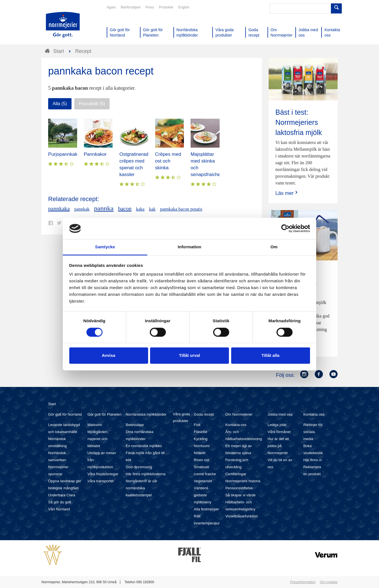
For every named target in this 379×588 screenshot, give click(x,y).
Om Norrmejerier (239, 414)
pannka (104, 208)
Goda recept (204, 414)
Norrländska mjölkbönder (146, 414)
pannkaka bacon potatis (181, 209)
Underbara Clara (62, 495)
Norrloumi (202, 446)
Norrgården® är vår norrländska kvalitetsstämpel (141, 488)
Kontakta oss (236, 425)
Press (150, 7)
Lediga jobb (277, 425)
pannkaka (59, 209)
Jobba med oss (280, 414)
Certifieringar (236, 474)
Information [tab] (189, 247)
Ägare (111, 7)
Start (52, 404)
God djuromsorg (139, 467)
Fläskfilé (200, 432)
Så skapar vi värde (240, 495)
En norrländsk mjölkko (144, 446)
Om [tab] (274, 247)
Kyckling (200, 439)
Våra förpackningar (103, 474)
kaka (140, 209)
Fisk (197, 425)
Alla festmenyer (206, 509)
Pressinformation (303, 582)
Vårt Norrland (59, 509)
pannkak (82, 209)
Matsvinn (95, 425)
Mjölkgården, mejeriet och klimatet (98, 439)
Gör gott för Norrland (65, 414)
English (184, 7)
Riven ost (201, 460)
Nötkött (199, 453)
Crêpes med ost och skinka (168, 161)
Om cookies (329, 582)
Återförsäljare (131, 7)
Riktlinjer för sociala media (313, 432)
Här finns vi (312, 460)
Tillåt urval (190, 356)
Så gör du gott (60, 502)
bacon (125, 209)
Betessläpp (135, 425)
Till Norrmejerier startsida (63, 25)
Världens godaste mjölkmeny (202, 495)
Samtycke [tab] (105, 247)
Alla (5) (60, 104)
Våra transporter (101, 481)
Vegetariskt (203, 481)
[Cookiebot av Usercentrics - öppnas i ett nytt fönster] (285, 228)
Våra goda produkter (181, 417)
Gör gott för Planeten (105, 414)
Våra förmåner (279, 432)
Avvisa (109, 356)
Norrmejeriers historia (243, 481)
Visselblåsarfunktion (241, 516)
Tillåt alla (271, 356)
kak (152, 209)
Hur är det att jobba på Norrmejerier (278, 446)
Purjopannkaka (64, 154)
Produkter (166, 7)
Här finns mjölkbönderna (145, 474)
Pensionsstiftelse (239, 488)
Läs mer (287, 193)
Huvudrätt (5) (92, 104)
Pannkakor (95, 154)
